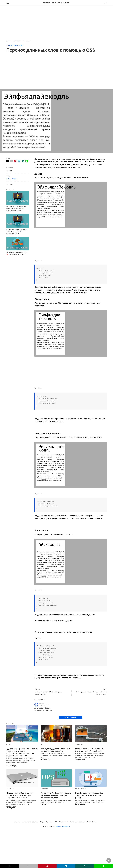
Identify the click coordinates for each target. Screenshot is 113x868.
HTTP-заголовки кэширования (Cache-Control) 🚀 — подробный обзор (17, 232)
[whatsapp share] (23, 161)
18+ (42, 744)
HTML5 (15, 179)
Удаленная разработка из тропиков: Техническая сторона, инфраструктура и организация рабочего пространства (22, 752)
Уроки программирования (22, 41)
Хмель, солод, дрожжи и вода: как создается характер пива (55, 750)
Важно (9, 744)
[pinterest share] (15, 161)
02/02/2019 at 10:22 (44, 705)
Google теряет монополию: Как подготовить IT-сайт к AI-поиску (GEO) (89, 795)
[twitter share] (8, 161)
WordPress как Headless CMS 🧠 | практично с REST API (17, 253)
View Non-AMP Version (63, 826)
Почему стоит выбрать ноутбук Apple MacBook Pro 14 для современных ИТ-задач (20, 795)
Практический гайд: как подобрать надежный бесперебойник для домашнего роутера (56, 795)
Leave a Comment (70, 717)
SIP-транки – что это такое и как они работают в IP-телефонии (89, 750)
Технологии (79, 744)
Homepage (9, 41)
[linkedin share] (19, 161)
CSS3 (8, 179)
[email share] (11, 161)
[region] (57, 22)
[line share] (27, 161)
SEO (76, 789)
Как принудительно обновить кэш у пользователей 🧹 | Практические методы (17, 209)
